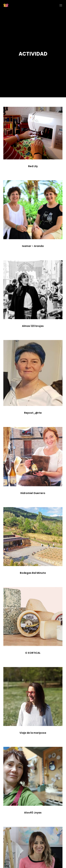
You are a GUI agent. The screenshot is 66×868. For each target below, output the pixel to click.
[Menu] (60, 5)
